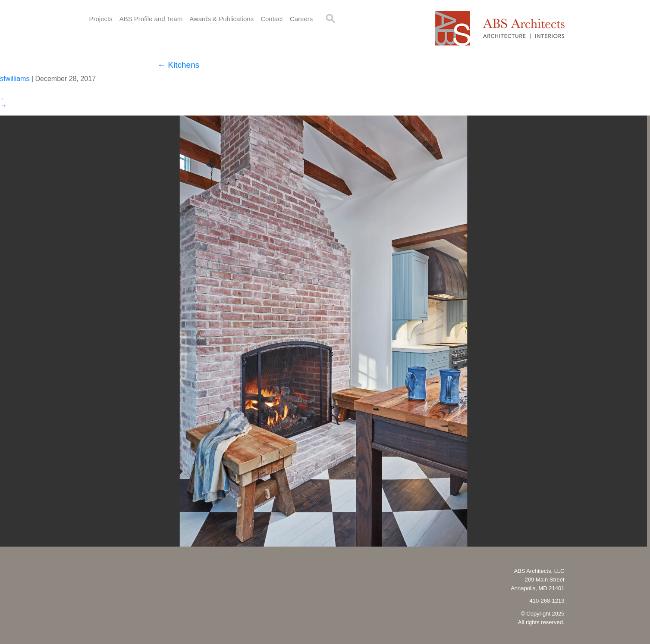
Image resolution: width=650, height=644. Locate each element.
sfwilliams (15, 79)
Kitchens (178, 65)
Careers (301, 19)
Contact (272, 19)
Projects (101, 19)
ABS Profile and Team (151, 19)
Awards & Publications (221, 19)
